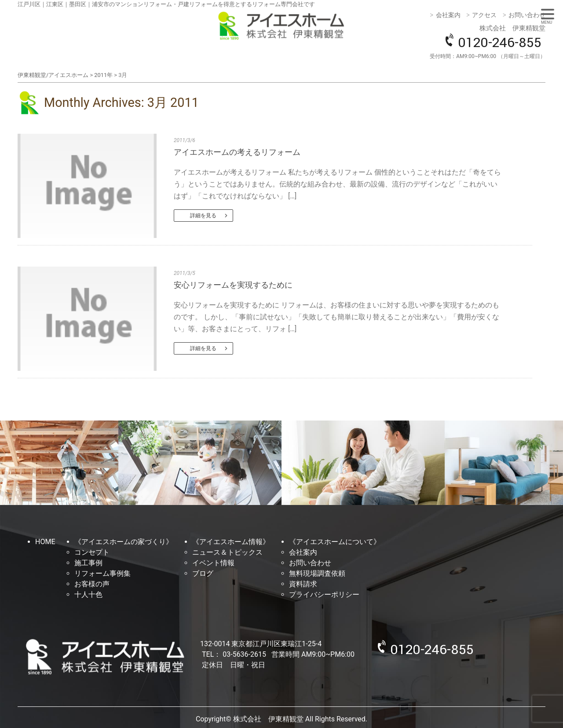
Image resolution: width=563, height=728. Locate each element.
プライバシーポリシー (324, 594)
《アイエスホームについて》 (335, 542)
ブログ (203, 573)
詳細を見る (203, 216)
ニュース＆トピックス (227, 552)
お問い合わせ (527, 15)
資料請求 (303, 584)
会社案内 (448, 15)
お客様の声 (92, 584)
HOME (45, 542)
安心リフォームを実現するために (233, 285)
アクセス (484, 15)
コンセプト (92, 552)
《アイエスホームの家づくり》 (124, 542)
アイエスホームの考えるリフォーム (237, 152)
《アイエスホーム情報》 (231, 542)
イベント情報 (213, 563)
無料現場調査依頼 (317, 573)
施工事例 (88, 563)
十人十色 (88, 594)
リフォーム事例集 (102, 573)
